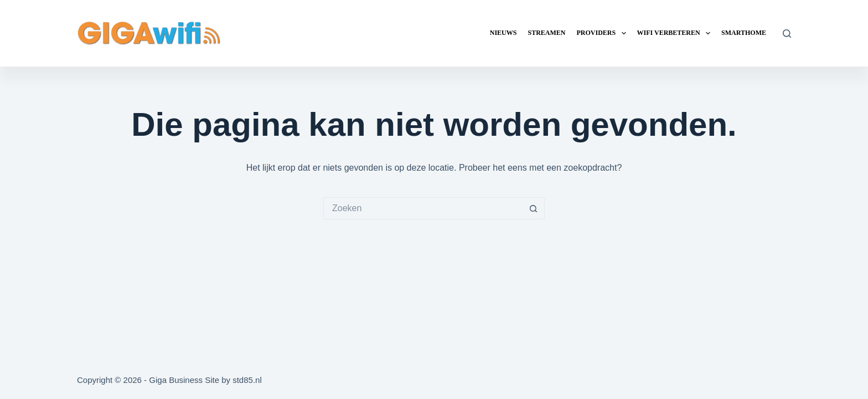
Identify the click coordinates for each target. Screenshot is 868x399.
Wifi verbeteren (676, 33)
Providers (603, 33)
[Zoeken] (787, 34)
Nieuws (503, 33)
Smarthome (744, 33)
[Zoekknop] (534, 208)
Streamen (546, 33)
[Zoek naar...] (423, 208)
